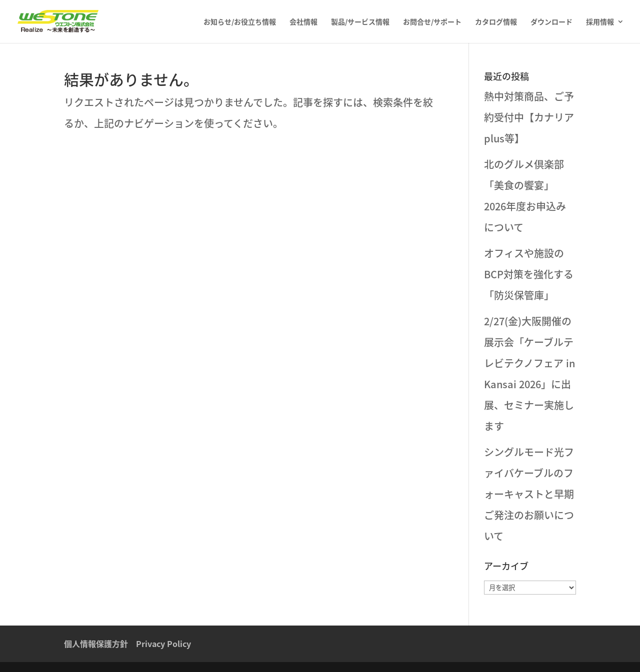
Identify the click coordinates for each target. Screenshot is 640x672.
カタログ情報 (496, 22)
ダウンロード (551, 22)
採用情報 (600, 22)
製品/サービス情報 (360, 22)
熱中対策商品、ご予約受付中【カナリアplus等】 (529, 117)
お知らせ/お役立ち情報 (240, 22)
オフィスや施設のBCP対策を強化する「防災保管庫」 (529, 274)
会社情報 (303, 22)
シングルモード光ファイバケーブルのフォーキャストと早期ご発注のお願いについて (529, 494)
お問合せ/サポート (432, 22)
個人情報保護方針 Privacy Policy (127, 644)
